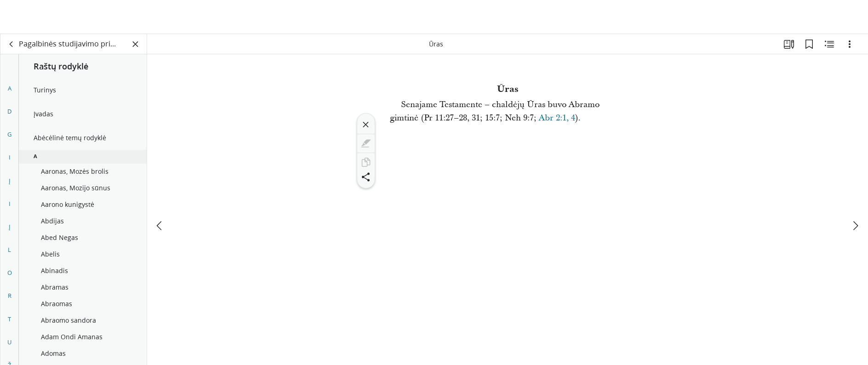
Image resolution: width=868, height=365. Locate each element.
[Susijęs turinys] (829, 44)
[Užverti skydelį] (136, 44)
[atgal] (11, 44)
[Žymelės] (809, 44)
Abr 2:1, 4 (557, 118)
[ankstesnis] (160, 192)
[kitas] (855, 192)
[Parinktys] (850, 44)
